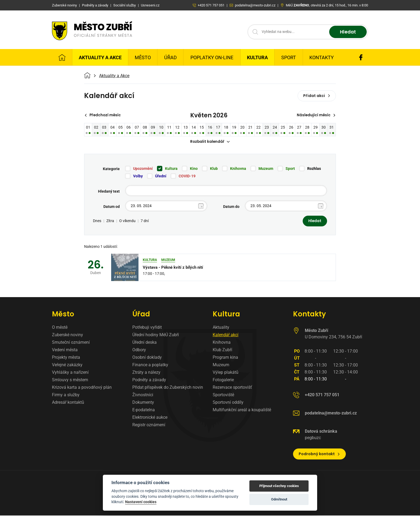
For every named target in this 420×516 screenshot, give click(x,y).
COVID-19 (187, 176)
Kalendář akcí (226, 335)
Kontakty (322, 57)
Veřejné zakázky (67, 365)
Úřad (170, 57)
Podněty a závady (149, 380)
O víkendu (127, 221)
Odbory (139, 350)
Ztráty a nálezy (146, 373)
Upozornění (143, 169)
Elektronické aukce (150, 418)
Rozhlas (314, 169)
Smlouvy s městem (70, 380)
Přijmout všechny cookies (279, 486)
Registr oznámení (149, 425)
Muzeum (266, 169)
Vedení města (65, 350)
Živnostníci (143, 395)
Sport (289, 57)
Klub (214, 169)
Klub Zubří (222, 350)
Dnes (97, 221)
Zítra (110, 221)
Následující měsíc (316, 115)
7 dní (145, 221)
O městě (60, 328)
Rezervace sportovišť (232, 388)
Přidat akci (317, 96)
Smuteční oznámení (71, 343)
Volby (138, 176)
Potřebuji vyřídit (147, 328)
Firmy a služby (66, 395)
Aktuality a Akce (100, 57)
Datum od (112, 207)
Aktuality (221, 328)
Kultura (257, 57)
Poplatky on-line (212, 57)
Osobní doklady (147, 358)
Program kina (225, 358)
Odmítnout (279, 499)
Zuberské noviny (67, 335)
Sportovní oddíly (228, 403)
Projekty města (66, 358)
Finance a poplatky (150, 365)
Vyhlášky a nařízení (70, 373)
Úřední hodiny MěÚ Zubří (156, 335)
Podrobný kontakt (319, 454)
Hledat (347, 32)
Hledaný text (109, 192)
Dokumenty (143, 403)
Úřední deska (145, 343)
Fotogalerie (223, 380)
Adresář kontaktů (68, 403)
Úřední (161, 176)
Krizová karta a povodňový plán (82, 388)
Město (143, 57)
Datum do (231, 207)
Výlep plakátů (226, 373)
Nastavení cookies (141, 502)
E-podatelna (144, 410)
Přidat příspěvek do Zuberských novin (168, 388)
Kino (194, 169)
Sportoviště (223, 395)
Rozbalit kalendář (210, 142)
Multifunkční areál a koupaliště (242, 410)
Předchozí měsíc (104, 115)
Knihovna (238, 169)
